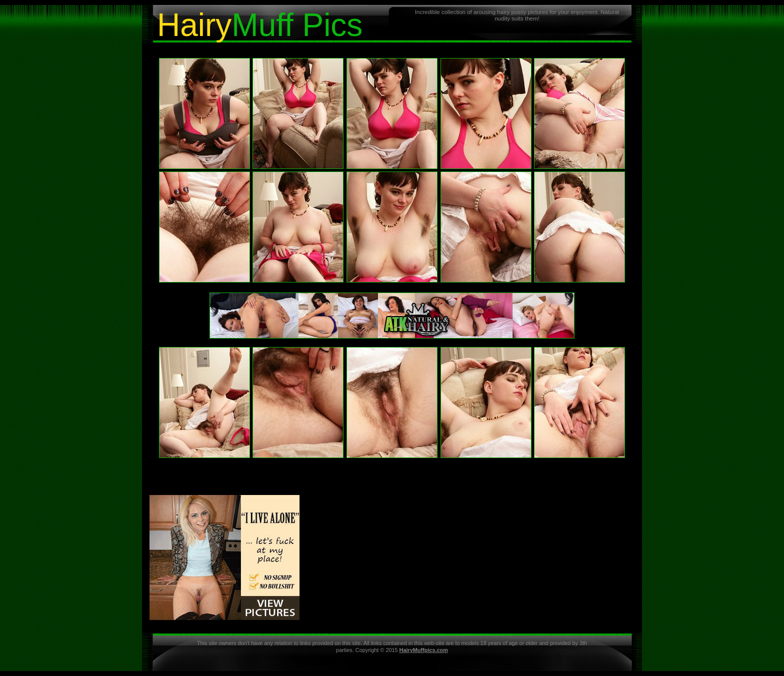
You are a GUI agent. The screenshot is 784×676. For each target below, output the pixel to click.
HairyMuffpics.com (424, 650)
